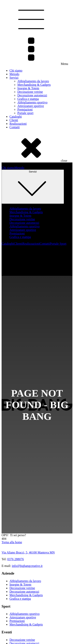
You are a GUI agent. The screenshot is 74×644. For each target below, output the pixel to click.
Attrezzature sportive (31, 106)
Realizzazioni (18, 124)
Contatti (15, 127)
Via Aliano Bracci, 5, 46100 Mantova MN (28, 552)
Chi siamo (16, 71)
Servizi (14, 78)
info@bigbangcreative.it (27, 566)
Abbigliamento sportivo (32, 102)
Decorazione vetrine (30, 92)
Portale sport (25, 113)
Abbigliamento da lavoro (33, 81)
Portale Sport (58, 244)
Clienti (14, 120)
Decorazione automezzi (32, 95)
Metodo (14, 74)
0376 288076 (16, 559)
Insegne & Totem (28, 88)
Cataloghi (16, 117)
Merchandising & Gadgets (34, 85)
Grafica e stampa (28, 99)
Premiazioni (25, 109)
